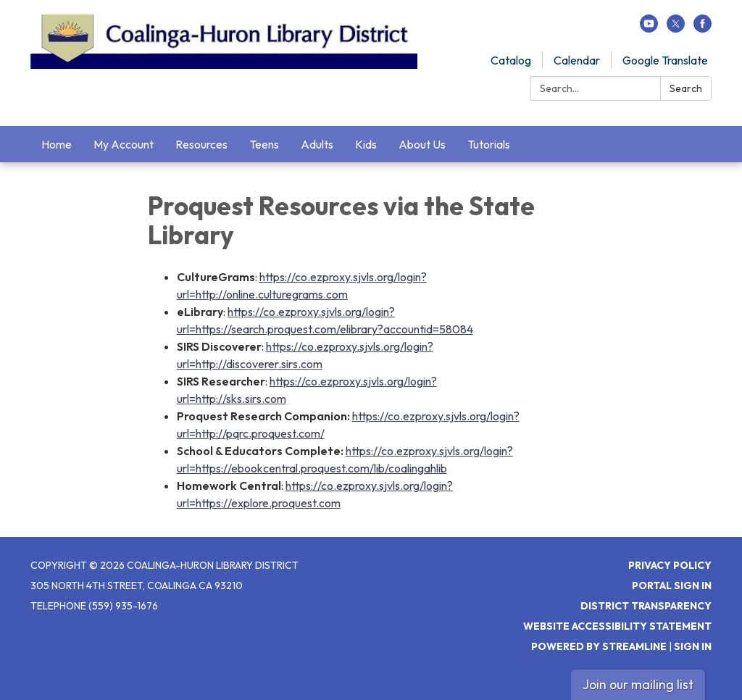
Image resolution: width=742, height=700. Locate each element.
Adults (317, 144)
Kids (366, 144)
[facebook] (703, 28)
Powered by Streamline (599, 646)
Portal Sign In (672, 586)
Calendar (577, 60)
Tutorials (489, 144)
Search (686, 88)
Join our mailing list (638, 684)
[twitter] (676, 28)
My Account (124, 144)
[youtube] (649, 28)
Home (57, 144)
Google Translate (665, 60)
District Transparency (646, 606)
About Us (422, 144)
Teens (264, 144)
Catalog (511, 60)
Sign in (693, 646)
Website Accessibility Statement (617, 626)
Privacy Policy (670, 565)
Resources (201, 144)
